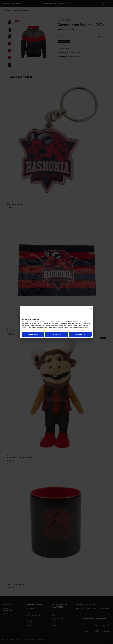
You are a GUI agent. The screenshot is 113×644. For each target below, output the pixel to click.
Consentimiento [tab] (32, 314)
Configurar (57, 334)
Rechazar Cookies (33, 334)
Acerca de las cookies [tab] (81, 314)
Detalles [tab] (56, 314)
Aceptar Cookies (80, 334)
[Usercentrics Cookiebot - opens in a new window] (84, 309)
